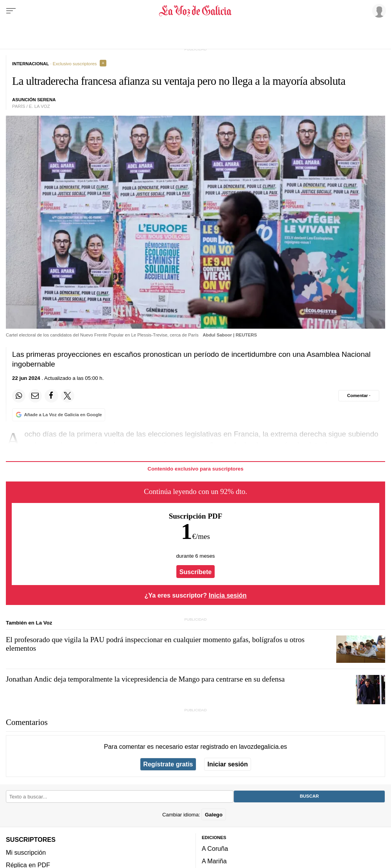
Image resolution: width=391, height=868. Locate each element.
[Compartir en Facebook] (51, 396)
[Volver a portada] (196, 11)
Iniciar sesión (228, 764)
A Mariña (214, 861)
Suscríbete (196, 571)
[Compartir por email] (35, 396)
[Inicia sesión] (378, 11)
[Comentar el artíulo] (359, 396)
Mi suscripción (26, 852)
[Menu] (11, 11)
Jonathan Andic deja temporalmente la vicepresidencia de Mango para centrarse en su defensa (145, 679)
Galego (214, 814)
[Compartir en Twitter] (68, 396)
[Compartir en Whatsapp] (19, 396)
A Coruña (215, 848)
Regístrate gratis (168, 764)
